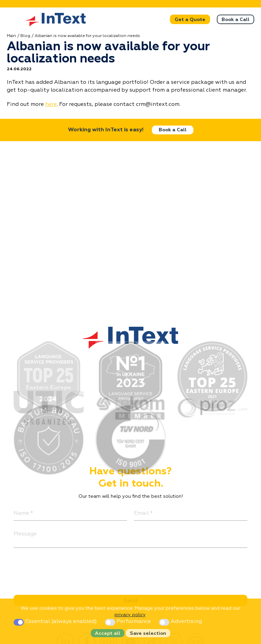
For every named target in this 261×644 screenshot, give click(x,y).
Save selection (148, 633)
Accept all (108, 633)
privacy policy (130, 615)
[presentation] (65, 568)
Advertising (180, 622)
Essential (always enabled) (56, 622)
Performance (129, 622)
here (51, 105)
